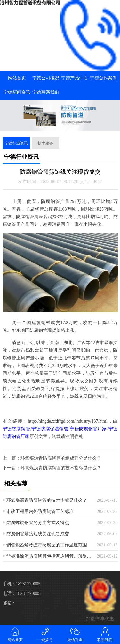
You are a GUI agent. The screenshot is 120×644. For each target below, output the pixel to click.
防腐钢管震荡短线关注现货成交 (38, 534)
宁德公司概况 (46, 78)
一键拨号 (45, 634)
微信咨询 (75, 634)
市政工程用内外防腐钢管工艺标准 (40, 511)
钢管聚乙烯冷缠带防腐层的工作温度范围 (47, 545)
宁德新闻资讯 (17, 92)
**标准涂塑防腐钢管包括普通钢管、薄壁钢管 (49, 556)
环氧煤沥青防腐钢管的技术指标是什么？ (61, 468)
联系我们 (105, 634)
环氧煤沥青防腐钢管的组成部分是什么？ (61, 458)
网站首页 (17, 78)
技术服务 (45, 143)
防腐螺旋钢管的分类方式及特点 (38, 523)
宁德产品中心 (75, 78)
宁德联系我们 (46, 92)
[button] (60, 125)
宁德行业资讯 (16, 143)
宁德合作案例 (103, 78)
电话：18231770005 (22, 593)
